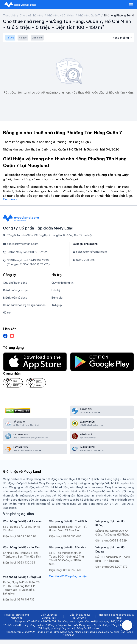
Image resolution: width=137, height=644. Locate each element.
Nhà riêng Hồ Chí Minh (61, 15)
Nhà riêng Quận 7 (89, 15)
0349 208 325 (85, 260)
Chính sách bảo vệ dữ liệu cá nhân (24, 305)
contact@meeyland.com (23, 244)
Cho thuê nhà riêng (31, 15)
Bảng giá (57, 298)
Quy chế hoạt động (15, 283)
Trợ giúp (57, 305)
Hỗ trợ (7, 313)
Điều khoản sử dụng (15, 298)
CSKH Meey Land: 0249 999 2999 (28, 260)
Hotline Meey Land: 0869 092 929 (28, 252)
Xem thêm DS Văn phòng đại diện (68, 576)
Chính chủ (37, 38)
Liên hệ (56, 290)
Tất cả (10, 38)
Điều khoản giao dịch (16, 290)
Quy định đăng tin (63, 283)
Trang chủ (9, 15)
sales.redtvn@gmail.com (92, 252)
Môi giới (23, 38)
